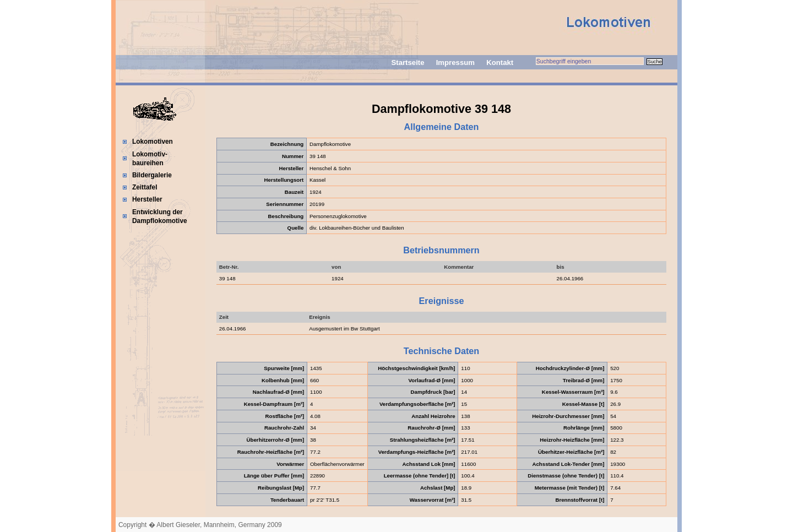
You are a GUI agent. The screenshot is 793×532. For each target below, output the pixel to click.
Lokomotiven (153, 142)
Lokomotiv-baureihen (150, 159)
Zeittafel (145, 187)
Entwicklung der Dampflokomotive (160, 216)
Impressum (455, 63)
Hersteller (147, 199)
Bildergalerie (152, 175)
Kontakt (500, 63)
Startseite (408, 63)
